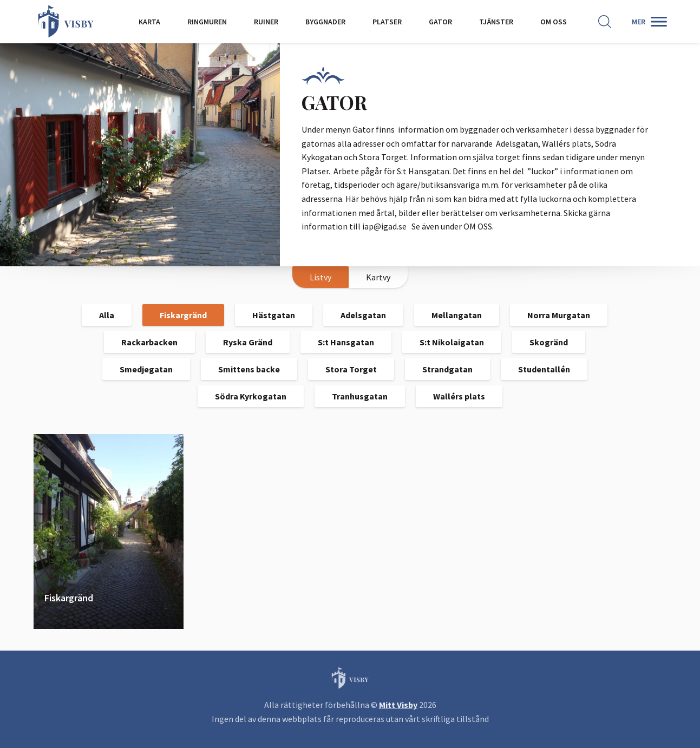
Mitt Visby (398, 705)
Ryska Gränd (248, 342)
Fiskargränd (183, 315)
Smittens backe (249, 369)
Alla (107, 315)
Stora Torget (351, 369)
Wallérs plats (459, 396)
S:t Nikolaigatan (452, 342)
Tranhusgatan (360, 396)
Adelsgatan (363, 315)
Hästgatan (274, 315)
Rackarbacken (149, 342)
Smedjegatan (146, 369)
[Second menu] (649, 22)
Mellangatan (457, 315)
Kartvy (378, 277)
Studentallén (544, 369)
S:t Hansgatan (346, 342)
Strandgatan (447, 369)
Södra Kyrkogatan (251, 396)
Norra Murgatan (559, 315)
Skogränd (549, 342)
